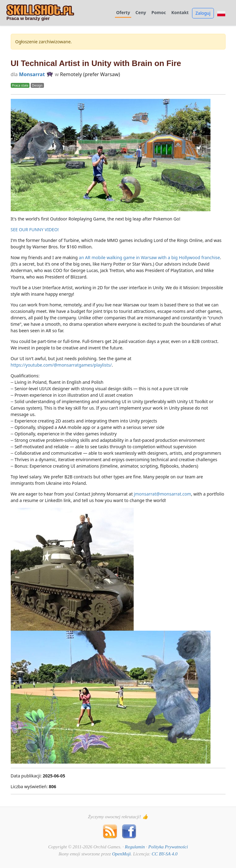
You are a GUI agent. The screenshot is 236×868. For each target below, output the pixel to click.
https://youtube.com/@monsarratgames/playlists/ (61, 365)
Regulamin (135, 847)
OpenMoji (122, 854)
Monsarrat (32, 74)
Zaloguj (203, 13)
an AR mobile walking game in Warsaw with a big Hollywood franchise (149, 257)
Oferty (123, 13)
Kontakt (180, 13)
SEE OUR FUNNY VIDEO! (35, 230)
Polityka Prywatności (168, 847)
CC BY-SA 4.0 (164, 854)
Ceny (141, 13)
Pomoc (159, 13)
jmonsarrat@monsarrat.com (163, 494)
